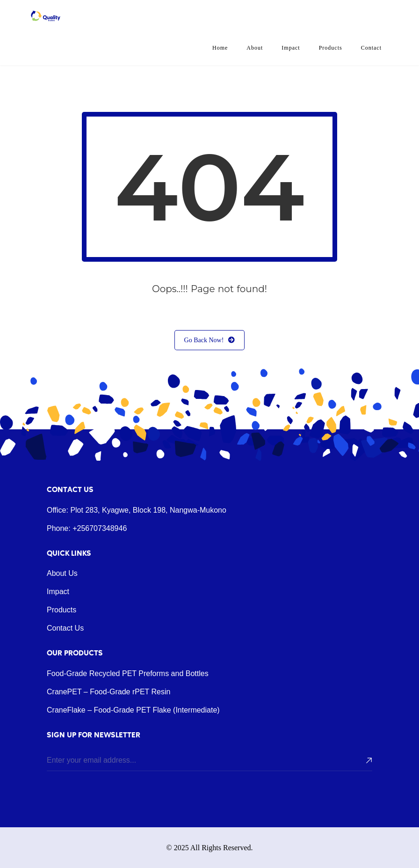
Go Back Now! (210, 340)
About (255, 48)
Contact (371, 48)
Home (220, 48)
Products (331, 48)
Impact (291, 48)
